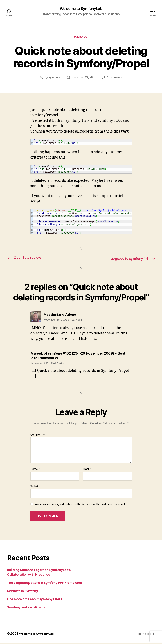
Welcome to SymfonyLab (81, 9)
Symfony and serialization (27, 608)
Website (35, 487)
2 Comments (115, 78)
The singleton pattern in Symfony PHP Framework (44, 583)
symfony (81, 38)
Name (35, 470)
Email (87, 470)
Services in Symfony (23, 591)
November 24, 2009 (84, 78)
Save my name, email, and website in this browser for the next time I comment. (80, 505)
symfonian (54, 78)
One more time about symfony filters (35, 600)
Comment (38, 435)
